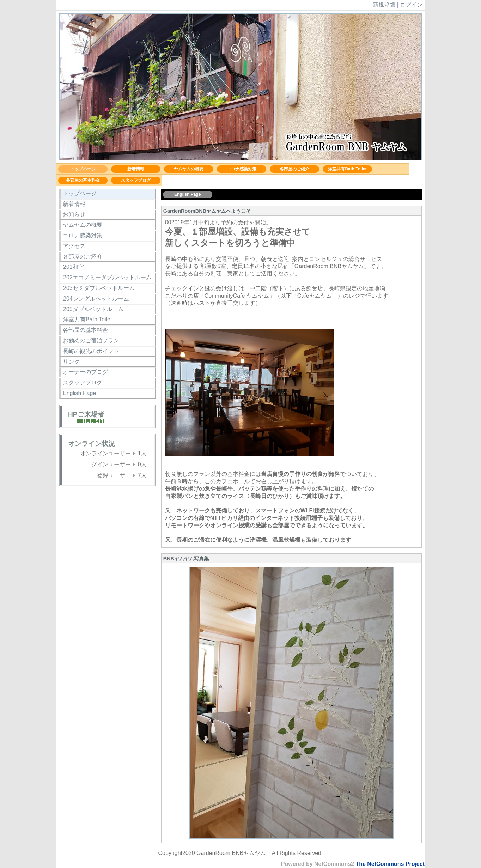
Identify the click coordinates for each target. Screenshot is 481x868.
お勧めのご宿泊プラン (91, 341)
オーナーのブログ (85, 372)
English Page (79, 393)
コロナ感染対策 (242, 169)
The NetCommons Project (390, 864)
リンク (71, 362)
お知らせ (74, 214)
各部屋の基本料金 (83, 180)
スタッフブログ (136, 180)
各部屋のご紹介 (294, 169)
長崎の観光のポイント (91, 351)
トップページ (83, 169)
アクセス (74, 246)
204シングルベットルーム (96, 299)
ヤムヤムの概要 (189, 169)
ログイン (411, 5)
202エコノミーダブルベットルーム (107, 277)
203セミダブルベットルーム (99, 288)
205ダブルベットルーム (93, 309)
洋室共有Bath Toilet (347, 169)
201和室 (74, 267)
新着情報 (136, 169)
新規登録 (384, 5)
